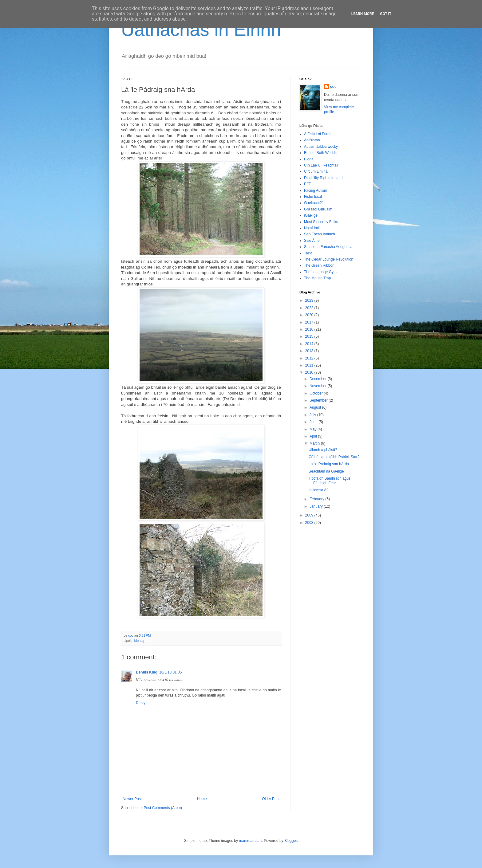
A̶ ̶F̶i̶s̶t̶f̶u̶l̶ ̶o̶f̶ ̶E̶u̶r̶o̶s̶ (318, 134)
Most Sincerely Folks (321, 222)
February (317, 499)
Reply (141, 703)
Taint (308, 253)
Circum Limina (316, 171)
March (315, 443)
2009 (310, 515)
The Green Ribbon (319, 265)
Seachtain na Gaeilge (326, 471)
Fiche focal (313, 197)
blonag (139, 641)
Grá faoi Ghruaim (318, 209)
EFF (308, 184)
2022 (310, 308)
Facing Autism (316, 190)
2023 (310, 300)
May (314, 429)
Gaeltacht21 (314, 203)
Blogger (291, 841)
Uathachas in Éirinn (201, 30)
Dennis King (147, 672)
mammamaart (251, 841)
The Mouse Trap (317, 278)
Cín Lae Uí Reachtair (321, 165)
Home (202, 799)
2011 (310, 365)
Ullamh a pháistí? (323, 450)
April (314, 436)
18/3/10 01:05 (170, 672)
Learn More (363, 14)
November (319, 386)
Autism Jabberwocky (321, 147)
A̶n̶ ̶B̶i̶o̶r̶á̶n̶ (312, 140)
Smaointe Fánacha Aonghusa (328, 247)
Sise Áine (312, 241)
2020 (310, 315)
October (317, 393)
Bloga (309, 159)
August (316, 407)
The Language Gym (320, 272)
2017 (310, 322)
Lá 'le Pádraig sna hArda (329, 464)
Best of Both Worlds (320, 153)
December (319, 379)
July (313, 415)
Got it (386, 14)
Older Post (271, 799)
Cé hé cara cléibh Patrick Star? (334, 457)
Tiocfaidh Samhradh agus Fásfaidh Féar (330, 481)
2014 (310, 344)
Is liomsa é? (318, 490)
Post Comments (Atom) (163, 808)
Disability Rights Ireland (323, 178)
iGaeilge (311, 215)
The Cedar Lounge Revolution (329, 259)
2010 (310, 372)
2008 (310, 523)
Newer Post (132, 799)
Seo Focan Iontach (320, 234)
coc (333, 87)
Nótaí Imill (312, 228)
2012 (310, 358)
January (317, 506)
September (319, 400)
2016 (310, 329)
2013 (310, 351)
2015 (310, 336)
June (314, 422)
